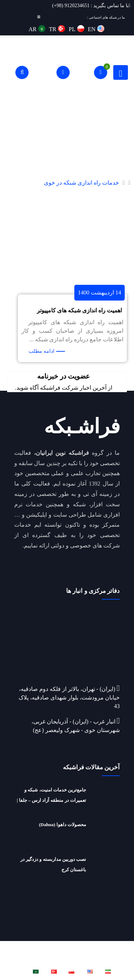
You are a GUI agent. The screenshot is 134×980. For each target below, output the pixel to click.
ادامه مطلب (41, 351)
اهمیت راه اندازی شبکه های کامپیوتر (79, 310)
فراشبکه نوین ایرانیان (46, 946)
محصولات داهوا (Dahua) (63, 825)
